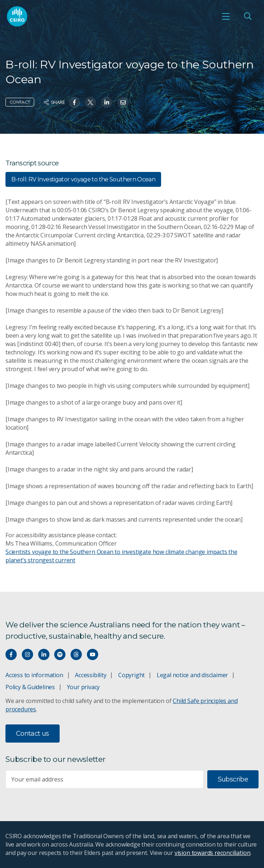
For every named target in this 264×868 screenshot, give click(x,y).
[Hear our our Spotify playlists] (60, 654)
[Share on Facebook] (74, 102)
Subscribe (233, 779)
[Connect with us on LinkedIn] (44, 654)
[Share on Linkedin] (107, 102)
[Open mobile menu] (226, 16)
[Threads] (76, 654)
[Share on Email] (123, 102)
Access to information (34, 675)
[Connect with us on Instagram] (27, 654)
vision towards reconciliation (213, 853)
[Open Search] (248, 16)
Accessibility (91, 675)
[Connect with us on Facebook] (11, 654)
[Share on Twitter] (90, 102)
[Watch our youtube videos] (93, 654)
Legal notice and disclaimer (192, 675)
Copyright (131, 675)
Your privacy (83, 687)
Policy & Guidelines (30, 687)
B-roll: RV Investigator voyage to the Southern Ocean (83, 179)
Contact (20, 102)
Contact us (33, 734)
